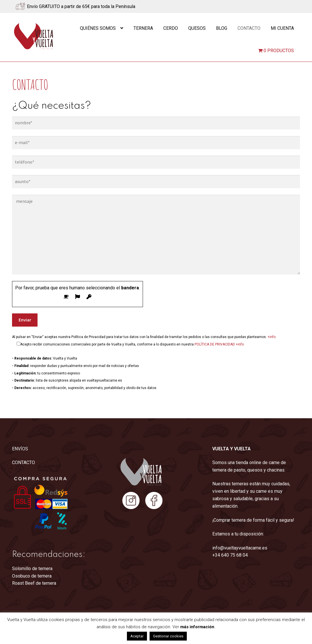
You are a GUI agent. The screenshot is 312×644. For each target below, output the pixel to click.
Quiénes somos (98, 28)
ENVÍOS (20, 449)
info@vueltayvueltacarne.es (240, 548)
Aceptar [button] (137, 636)
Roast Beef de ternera (34, 583)
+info (272, 337)
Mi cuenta (282, 28)
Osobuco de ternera (32, 576)
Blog (222, 28)
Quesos (197, 28)
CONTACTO (23, 463)
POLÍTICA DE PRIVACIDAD (215, 344)
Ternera (143, 28)
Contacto (249, 28)
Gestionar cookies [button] (168, 636)
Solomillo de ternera (32, 569)
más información (197, 627)
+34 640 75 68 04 (230, 555)
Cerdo (171, 28)
